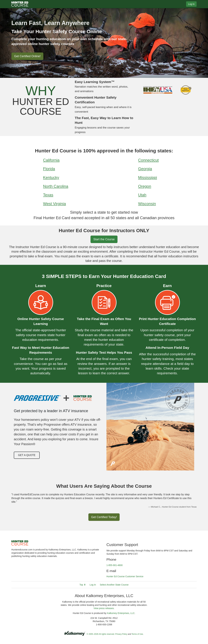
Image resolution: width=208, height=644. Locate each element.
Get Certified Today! (104, 517)
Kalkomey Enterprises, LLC (121, 613)
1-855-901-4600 (115, 565)
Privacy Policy (121, 634)
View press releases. (104, 608)
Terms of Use (137, 634)
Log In (191, 4)
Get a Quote (27, 455)
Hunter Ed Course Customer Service (125, 576)
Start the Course (104, 239)
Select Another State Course (114, 585)
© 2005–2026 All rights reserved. (101, 634)
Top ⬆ (83, 585)
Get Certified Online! (27, 56)
